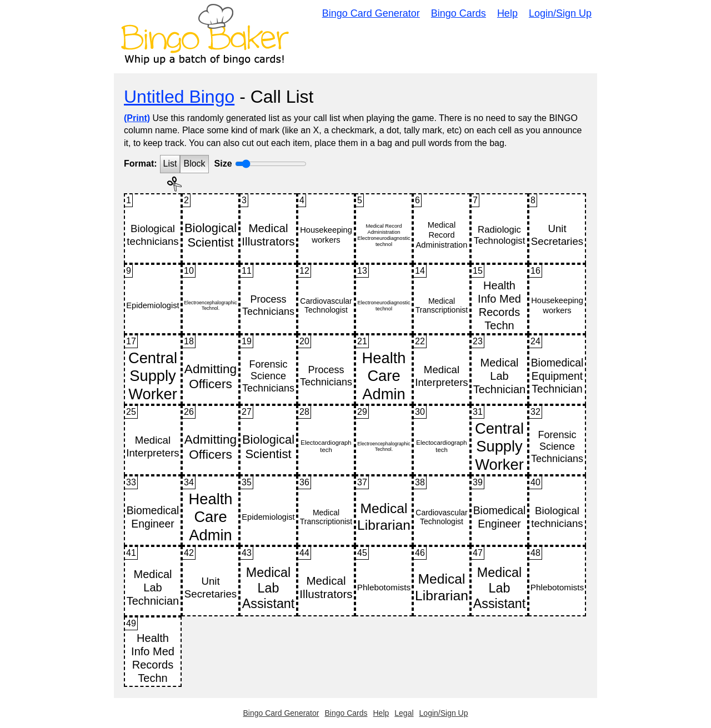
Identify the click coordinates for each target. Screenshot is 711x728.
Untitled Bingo (179, 97)
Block (194, 164)
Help (507, 13)
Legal (404, 713)
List (170, 164)
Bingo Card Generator (371, 13)
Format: (141, 164)
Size (223, 164)
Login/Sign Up (560, 13)
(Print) (137, 118)
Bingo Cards (459, 13)
